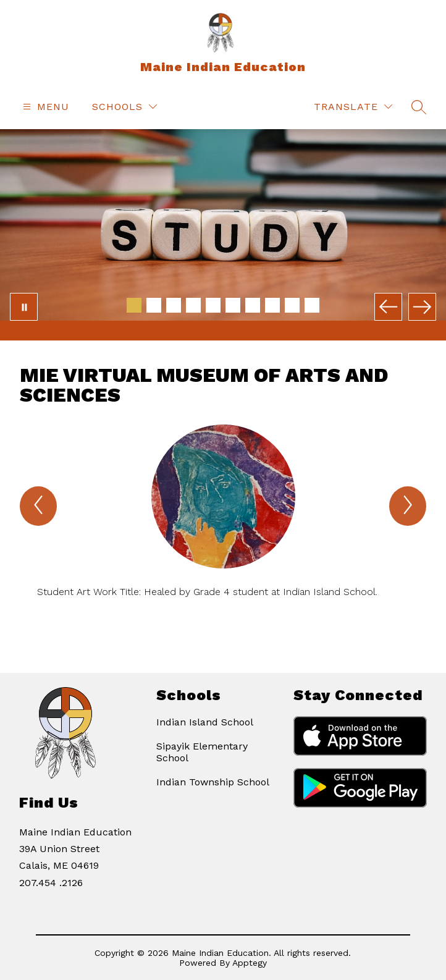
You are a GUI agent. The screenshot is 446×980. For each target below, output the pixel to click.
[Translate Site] (353, 107)
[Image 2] (154, 305)
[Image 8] (272, 305)
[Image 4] (193, 305)
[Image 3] (174, 305)
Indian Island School (205, 722)
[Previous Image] (388, 307)
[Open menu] (44, 107)
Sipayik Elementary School (202, 752)
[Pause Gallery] (24, 307)
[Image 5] (213, 305)
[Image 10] (312, 305)
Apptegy (250, 963)
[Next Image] (422, 307)
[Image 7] (253, 305)
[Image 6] (233, 305)
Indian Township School (213, 782)
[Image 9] (292, 305)
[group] (223, 527)
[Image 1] (134, 305)
